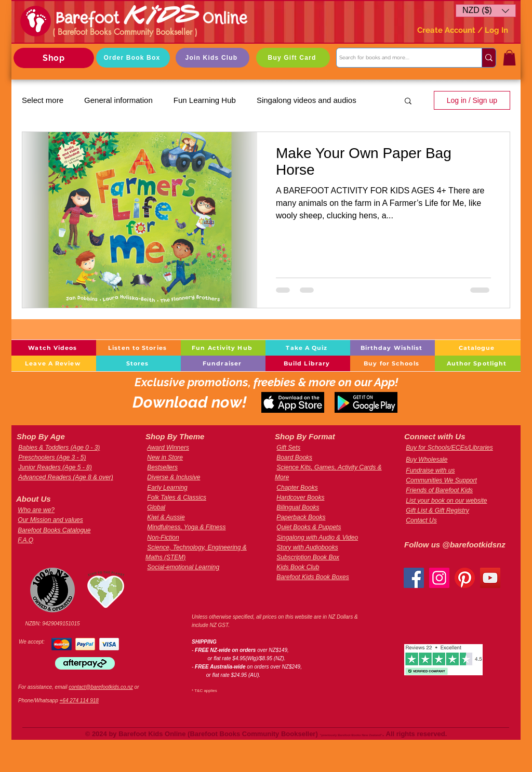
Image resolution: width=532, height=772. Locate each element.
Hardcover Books (300, 498)
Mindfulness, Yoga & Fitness (186, 527)
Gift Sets (288, 448)
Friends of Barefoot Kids (439, 490)
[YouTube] (490, 578)
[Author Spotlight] (478, 363)
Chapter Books (297, 488)
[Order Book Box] (133, 58)
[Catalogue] (478, 348)
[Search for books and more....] (400, 58)
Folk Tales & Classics (177, 498)
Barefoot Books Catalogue (54, 530)
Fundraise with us (430, 470)
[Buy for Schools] (393, 363)
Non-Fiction (163, 538)
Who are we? (36, 510)
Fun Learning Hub (205, 100)
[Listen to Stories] (138, 348)
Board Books (294, 457)
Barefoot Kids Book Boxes (312, 577)
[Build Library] (308, 363)
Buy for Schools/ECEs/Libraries (449, 448)
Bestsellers (162, 467)
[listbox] (486, 11)
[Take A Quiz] (308, 348)
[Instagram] (439, 578)
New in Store (165, 457)
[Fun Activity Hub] (223, 348)
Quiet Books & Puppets (309, 527)
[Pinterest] (465, 578)
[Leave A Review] (54, 363)
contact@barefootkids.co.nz (101, 687)
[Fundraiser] (223, 363)
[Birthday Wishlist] (393, 348)
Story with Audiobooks (307, 547)
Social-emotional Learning (183, 567)
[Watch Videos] (54, 348)
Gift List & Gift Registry (437, 511)
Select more (43, 100)
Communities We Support (441, 480)
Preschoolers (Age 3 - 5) (52, 457)
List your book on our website (446, 501)
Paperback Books (301, 517)
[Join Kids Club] (212, 58)
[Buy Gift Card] (293, 58)
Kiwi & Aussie (166, 517)
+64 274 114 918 (79, 701)
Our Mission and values (50, 520)
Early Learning (167, 488)
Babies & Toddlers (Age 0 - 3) (59, 448)
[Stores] (138, 363)
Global (156, 507)
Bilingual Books (298, 507)
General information (118, 100)
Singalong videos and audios (307, 100)
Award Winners (168, 448)
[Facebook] (414, 578)
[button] (486, 11)
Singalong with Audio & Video (317, 538)
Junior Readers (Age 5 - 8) (55, 467)
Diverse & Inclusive (174, 477)
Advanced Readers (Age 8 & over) (66, 477)
